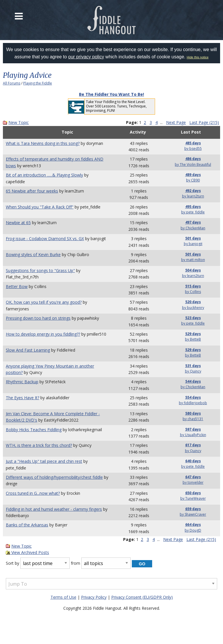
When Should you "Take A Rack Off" (40, 207)
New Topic (19, 122)
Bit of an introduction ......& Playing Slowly (44, 175)
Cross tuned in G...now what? (33, 493)
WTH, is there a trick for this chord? (39, 445)
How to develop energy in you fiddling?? (43, 334)
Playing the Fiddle (38, 83)
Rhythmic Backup (22, 382)
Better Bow (17, 286)
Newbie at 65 (18, 223)
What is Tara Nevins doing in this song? (43, 143)
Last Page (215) (204, 122)
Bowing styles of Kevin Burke (33, 254)
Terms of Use (63, 597)
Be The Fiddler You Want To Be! (111, 94)
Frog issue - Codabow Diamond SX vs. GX (45, 239)
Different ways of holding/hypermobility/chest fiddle (54, 477)
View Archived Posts (27, 552)
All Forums (12, 83)
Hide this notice (198, 57)
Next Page (176, 122)
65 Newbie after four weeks (32, 191)
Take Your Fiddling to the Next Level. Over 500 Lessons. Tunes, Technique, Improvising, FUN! (116, 106)
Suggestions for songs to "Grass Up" (40, 270)
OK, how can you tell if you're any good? (44, 302)
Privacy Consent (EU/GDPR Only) (142, 597)
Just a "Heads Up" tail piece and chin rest (44, 461)
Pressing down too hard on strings (38, 318)
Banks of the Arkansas (27, 525)
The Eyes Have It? (23, 398)
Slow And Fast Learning (28, 350)
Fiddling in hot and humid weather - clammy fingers (54, 509)
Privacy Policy (94, 597)
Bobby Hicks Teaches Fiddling (34, 430)
